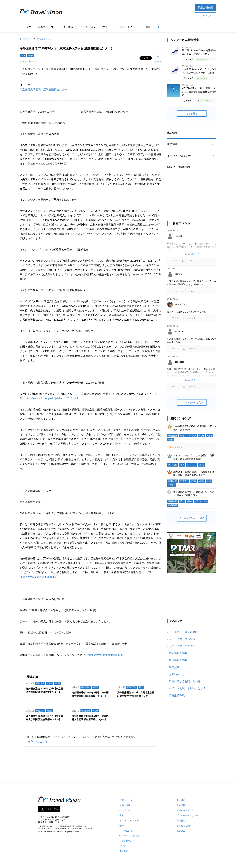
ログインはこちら (37, 741)
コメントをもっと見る (192, 402)
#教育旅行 (172, 505)
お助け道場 (67, 27)
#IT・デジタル (201, 501)
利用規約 (181, 821)
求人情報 (172, 133)
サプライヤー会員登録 (182, 639)
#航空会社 (172, 465)
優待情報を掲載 (178, 660)
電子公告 (181, 831)
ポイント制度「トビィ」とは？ (187, 688)
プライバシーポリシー (187, 815)
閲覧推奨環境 (177, 695)
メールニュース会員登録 (183, 632)
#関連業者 (40, 683)
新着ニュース (46, 27)
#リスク (172, 485)
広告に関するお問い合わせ (185, 681)
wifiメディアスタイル (130, 836)
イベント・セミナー (126, 27)
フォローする (52, 809)
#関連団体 (132, 687)
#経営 (201, 465)
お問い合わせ (177, 674)
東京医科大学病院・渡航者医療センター (43, 89)
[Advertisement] (128, 11)
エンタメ (124, 851)
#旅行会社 (172, 436)
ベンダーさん (88, 27)
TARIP (123, 846)
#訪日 (31, 56)
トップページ (26, 39)
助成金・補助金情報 (179, 167)
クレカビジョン (127, 831)
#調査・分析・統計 (188, 436)
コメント (180, 447)
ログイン (206, 16)
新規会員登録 (206, 7)
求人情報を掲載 (178, 653)
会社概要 (181, 800)
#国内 (209, 436)
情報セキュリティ (185, 810)
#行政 (194, 481)
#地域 (209, 481)
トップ (27, 27)
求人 (105, 27)
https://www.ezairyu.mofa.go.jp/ (38, 577)
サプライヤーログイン (182, 646)
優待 (147, 27)
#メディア (192, 465)
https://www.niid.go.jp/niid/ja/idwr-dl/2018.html (51, 398)
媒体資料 (174, 667)
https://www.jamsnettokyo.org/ (105, 655)
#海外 (23, 56)
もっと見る (192, 113)
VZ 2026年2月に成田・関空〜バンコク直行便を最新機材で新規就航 (199, 92)
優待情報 (172, 144)
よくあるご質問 (184, 826)
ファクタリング (127, 841)
